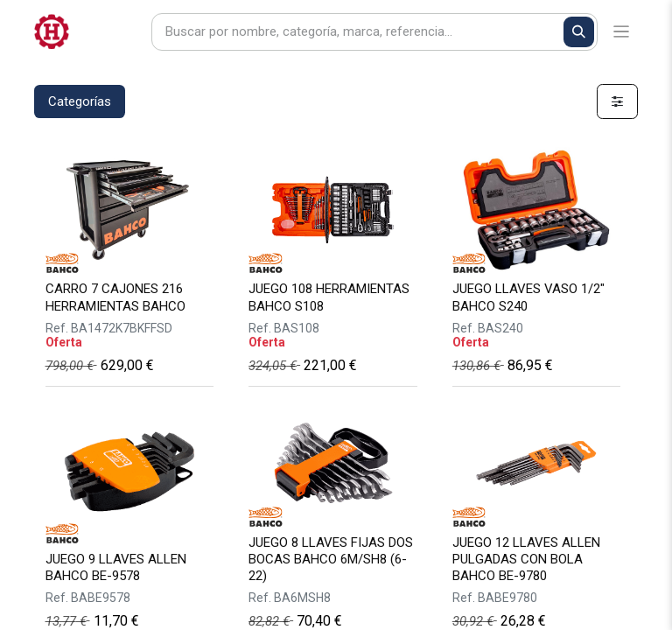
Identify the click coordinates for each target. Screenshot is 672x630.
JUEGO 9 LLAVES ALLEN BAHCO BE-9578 (116, 567)
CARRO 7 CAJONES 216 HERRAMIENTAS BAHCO (115, 297)
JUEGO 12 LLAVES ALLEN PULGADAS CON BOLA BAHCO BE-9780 (526, 559)
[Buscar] (579, 32)
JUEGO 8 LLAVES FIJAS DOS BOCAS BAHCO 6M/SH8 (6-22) (331, 559)
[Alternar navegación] (622, 32)
